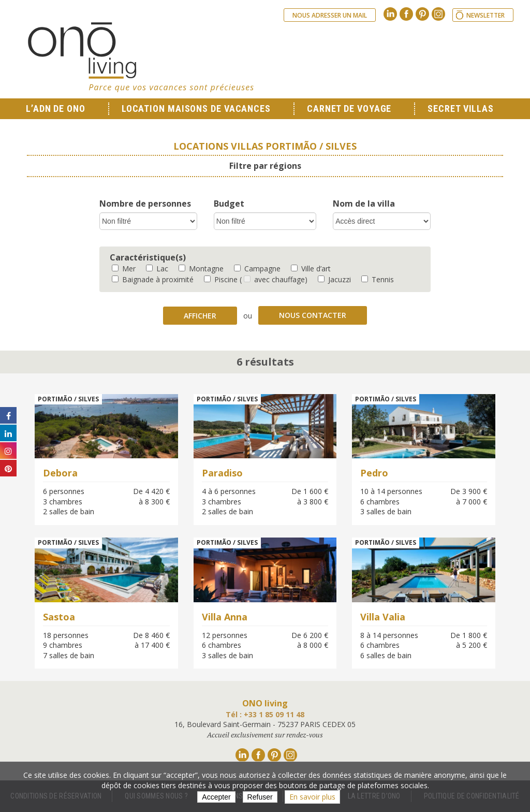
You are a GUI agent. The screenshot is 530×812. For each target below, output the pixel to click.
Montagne (201, 269)
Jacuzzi (334, 279)
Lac (157, 269)
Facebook (406, 14)
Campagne (257, 269)
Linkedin (390, 14)
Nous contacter (313, 315)
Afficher (200, 316)
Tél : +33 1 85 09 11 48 (265, 714)
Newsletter (485, 15)
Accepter (216, 797)
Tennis (378, 279)
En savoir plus (312, 797)
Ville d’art (311, 269)
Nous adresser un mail (330, 15)
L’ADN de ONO (56, 108)
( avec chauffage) (274, 279)
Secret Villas (461, 108)
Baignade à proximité (153, 279)
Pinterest (422, 14)
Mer (124, 269)
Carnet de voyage (349, 108)
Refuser (260, 797)
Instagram (438, 14)
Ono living (141, 57)
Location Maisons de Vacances (196, 108)
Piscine (221, 279)
